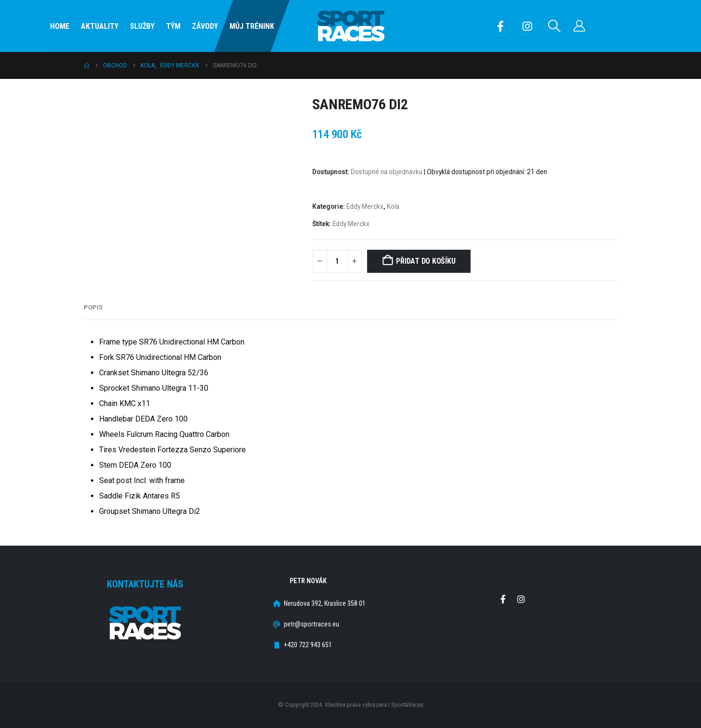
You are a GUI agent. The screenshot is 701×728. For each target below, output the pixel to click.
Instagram (521, 599)
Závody (205, 26)
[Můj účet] (579, 26)
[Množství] (337, 261)
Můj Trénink (252, 26)
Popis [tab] (93, 307)
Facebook (503, 599)
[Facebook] (500, 26)
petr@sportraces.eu (312, 624)
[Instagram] (527, 26)
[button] (554, 26)
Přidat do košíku (426, 261)
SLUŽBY (142, 26)
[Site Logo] (351, 26)
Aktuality (100, 26)
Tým (173, 26)
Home (60, 26)
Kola (393, 206)
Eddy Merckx (365, 206)
